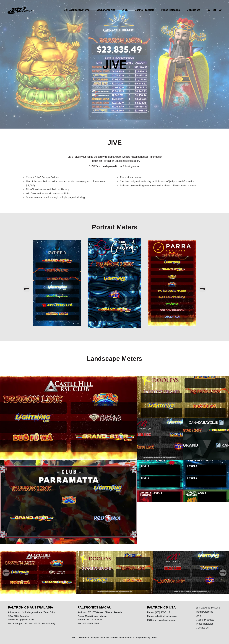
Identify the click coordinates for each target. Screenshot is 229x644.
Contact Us (193, 10)
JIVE (125, 10)
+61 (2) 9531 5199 (25, 620)
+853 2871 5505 (91, 623)
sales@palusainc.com (166, 616)
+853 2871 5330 (94, 620)
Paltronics (84, 638)
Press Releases (171, 10)
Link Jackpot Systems (77, 10)
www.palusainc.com (165, 620)
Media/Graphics (106, 10)
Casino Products (144, 10)
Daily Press (151, 638)
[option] (115, 283)
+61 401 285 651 (33, 623)
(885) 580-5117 (163, 612)
